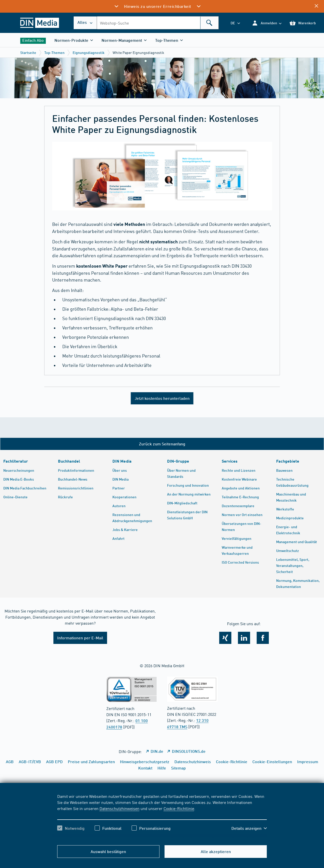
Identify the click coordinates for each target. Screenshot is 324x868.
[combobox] (158, 23)
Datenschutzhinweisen (119, 808)
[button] (267, 23)
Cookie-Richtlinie (179, 808)
